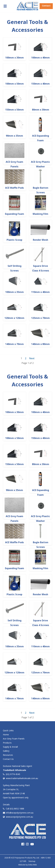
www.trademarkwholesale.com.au (20, 778)
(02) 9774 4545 (12, 774)
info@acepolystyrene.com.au (18, 813)
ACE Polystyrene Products (22, 858)
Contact (46, 6)
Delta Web (32, 865)
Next (32, 358)
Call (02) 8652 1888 (13, 809)
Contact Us (8, 759)
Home (6, 735)
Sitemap (32, 861)
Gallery (6, 751)
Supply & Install (10, 747)
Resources (8, 755)
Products (7, 743)
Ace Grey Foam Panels (14, 739)
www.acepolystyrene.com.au (18, 817)
